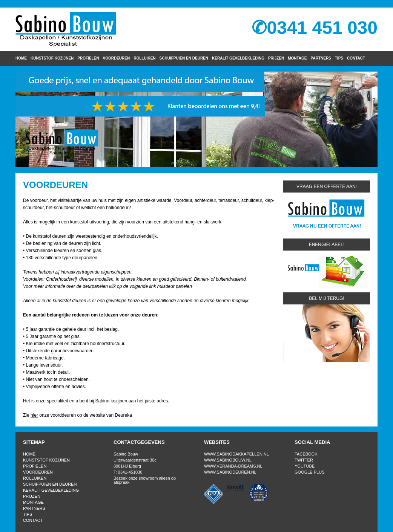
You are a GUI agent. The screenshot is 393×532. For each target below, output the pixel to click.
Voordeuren (117, 58)
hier (34, 415)
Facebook (306, 454)
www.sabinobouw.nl (228, 460)
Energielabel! (327, 245)
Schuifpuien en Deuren (184, 58)
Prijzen (276, 58)
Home (21, 58)
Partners (321, 58)
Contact (356, 58)
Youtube (305, 466)
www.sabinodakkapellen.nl (236, 454)
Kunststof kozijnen (52, 58)
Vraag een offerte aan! (327, 187)
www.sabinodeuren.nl (230, 472)
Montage (297, 58)
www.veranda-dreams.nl (233, 466)
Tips (339, 58)
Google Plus (309, 472)
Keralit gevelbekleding (238, 58)
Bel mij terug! (326, 298)
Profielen (88, 58)
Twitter (304, 460)
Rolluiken (144, 58)
